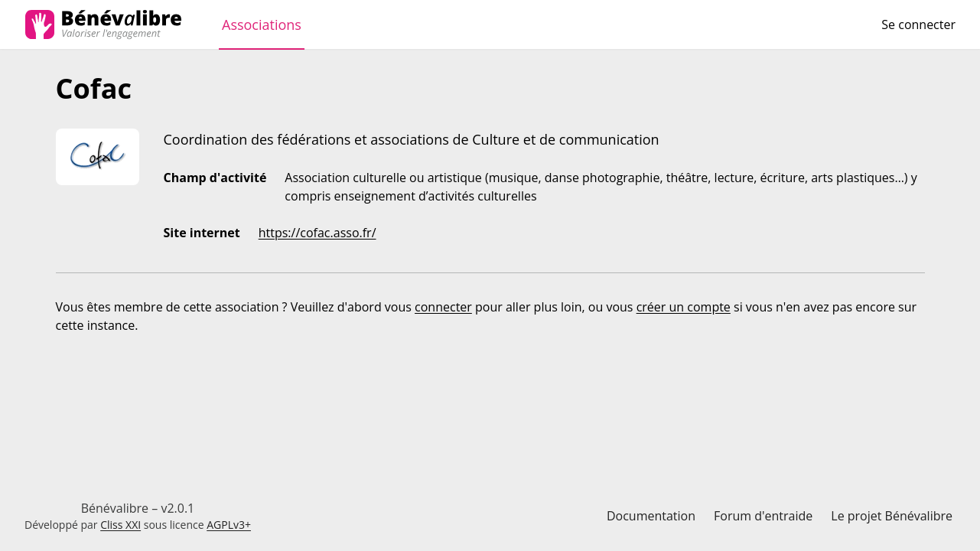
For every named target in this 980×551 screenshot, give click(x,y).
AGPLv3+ (229, 525)
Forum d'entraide (763, 516)
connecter (443, 307)
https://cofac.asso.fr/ (317, 233)
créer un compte (684, 307)
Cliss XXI (120, 525)
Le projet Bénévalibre (892, 516)
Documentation (651, 516)
